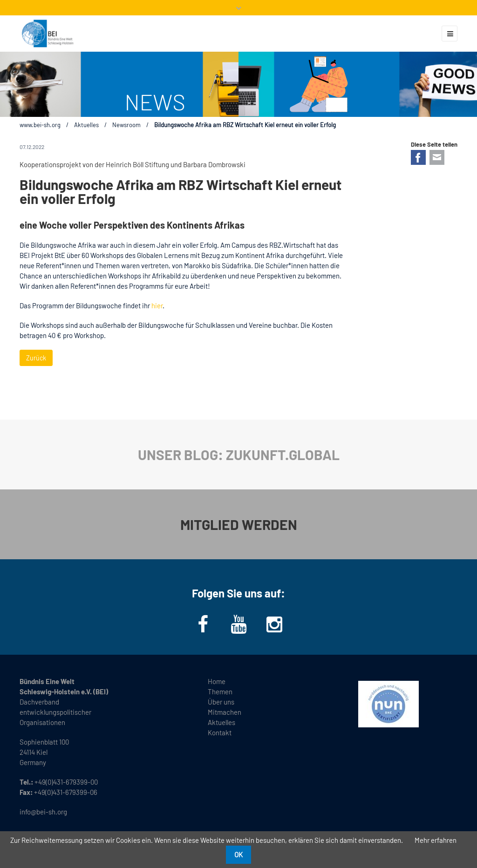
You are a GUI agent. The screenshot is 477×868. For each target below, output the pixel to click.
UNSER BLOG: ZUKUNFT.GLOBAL (239, 454)
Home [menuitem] (217, 681)
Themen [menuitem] (220, 692)
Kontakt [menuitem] (220, 732)
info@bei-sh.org (43, 812)
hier (157, 305)
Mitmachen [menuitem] (225, 712)
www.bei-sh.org (40, 125)
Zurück (36, 358)
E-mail (437, 157)
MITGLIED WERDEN (239, 524)
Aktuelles (86, 125)
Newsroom (126, 125)
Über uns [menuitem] (221, 702)
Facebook (418, 157)
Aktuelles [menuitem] (221, 722)
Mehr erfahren (436, 840)
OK (238, 854)
